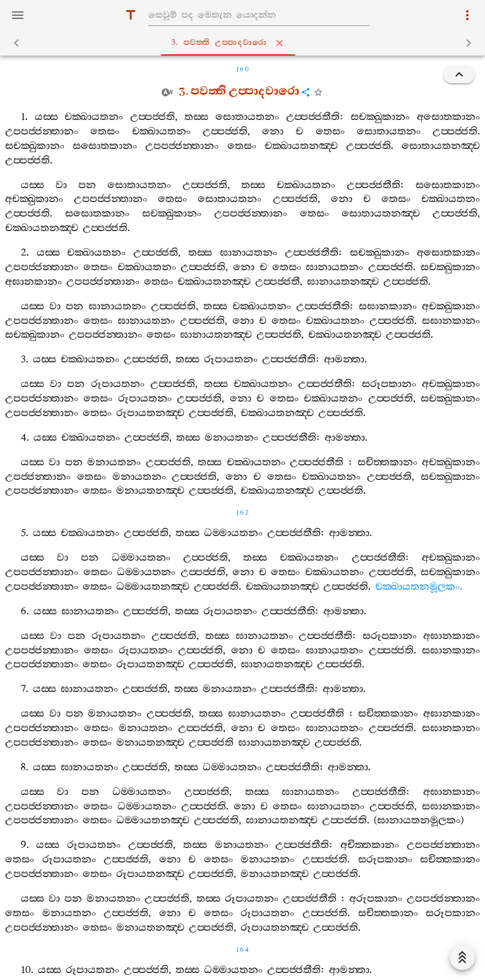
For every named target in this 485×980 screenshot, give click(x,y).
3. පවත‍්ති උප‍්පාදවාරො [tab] (245, 43)
